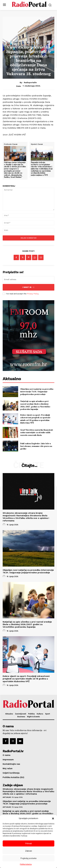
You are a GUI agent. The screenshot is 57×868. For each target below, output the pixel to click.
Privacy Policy (33, 294)
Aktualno (29, 42)
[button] (53, 818)
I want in (29, 287)
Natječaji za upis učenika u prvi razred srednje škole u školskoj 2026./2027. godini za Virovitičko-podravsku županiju (36, 405)
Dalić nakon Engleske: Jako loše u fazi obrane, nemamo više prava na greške (36, 446)
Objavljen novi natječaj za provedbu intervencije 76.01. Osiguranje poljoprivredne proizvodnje (37, 392)
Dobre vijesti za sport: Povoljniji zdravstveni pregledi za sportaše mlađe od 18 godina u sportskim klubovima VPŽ (35, 419)
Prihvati (29, 844)
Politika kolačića (26, 864)
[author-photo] (4, 525)
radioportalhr (30, 82)
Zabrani (29, 851)
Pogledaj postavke (29, 858)
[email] (29, 279)
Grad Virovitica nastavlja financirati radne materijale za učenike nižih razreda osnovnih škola (37, 432)
